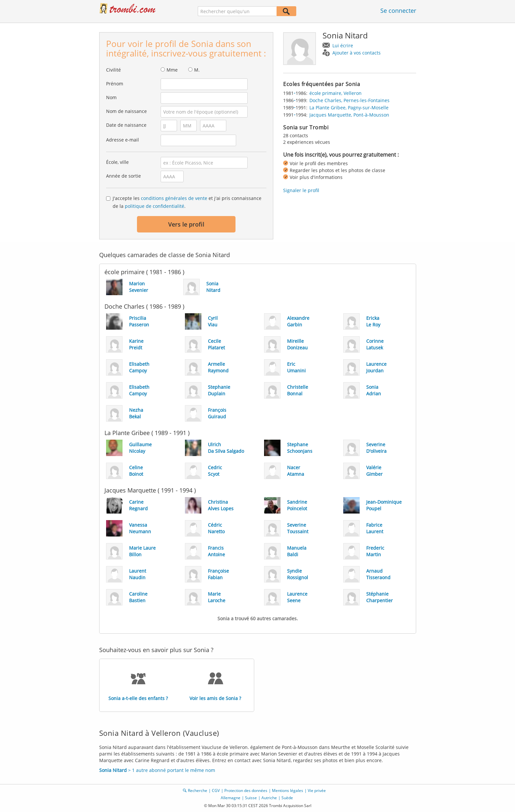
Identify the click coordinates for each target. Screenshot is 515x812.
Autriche (269, 798)
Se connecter (398, 11)
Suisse (251, 798)
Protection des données (246, 790)
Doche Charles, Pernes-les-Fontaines (349, 100)
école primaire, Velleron (336, 93)
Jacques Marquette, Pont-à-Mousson (349, 115)
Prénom (115, 84)
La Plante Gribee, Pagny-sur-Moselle (349, 108)
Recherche (198, 790)
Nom (111, 97)
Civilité (113, 70)
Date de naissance (126, 125)
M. (197, 70)
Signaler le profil (301, 190)
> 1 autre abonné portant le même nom (157, 770)
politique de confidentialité (155, 206)
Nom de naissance (126, 111)
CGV (216, 790)
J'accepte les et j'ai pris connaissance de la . (187, 202)
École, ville (117, 162)
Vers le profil (186, 224)
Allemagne (231, 798)
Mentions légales (288, 790)
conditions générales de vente (174, 198)
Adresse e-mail (123, 140)
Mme (172, 70)
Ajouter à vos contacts (357, 53)
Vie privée (317, 790)
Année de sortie (123, 176)
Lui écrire (343, 45)
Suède (287, 798)
